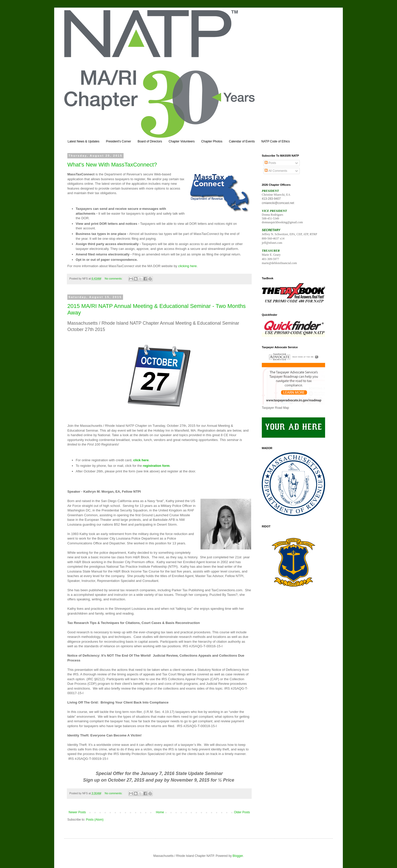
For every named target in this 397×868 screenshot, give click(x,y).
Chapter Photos (212, 141)
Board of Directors (150, 141)
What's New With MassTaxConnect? (112, 165)
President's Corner (118, 141)
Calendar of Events (242, 141)
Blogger (238, 856)
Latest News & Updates (83, 141)
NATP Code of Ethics (275, 141)
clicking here (187, 266)
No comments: (114, 279)
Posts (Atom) (95, 820)
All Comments (276, 171)
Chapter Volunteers (182, 141)
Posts (270, 163)
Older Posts (242, 812)
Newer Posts (77, 812)
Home (160, 812)
